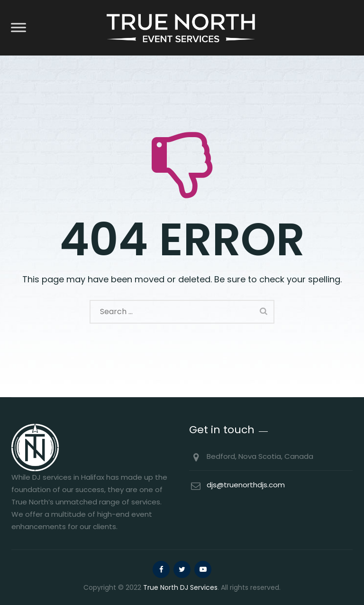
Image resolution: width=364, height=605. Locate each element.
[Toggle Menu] (18, 27)
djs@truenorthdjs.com (246, 485)
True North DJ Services (180, 587)
